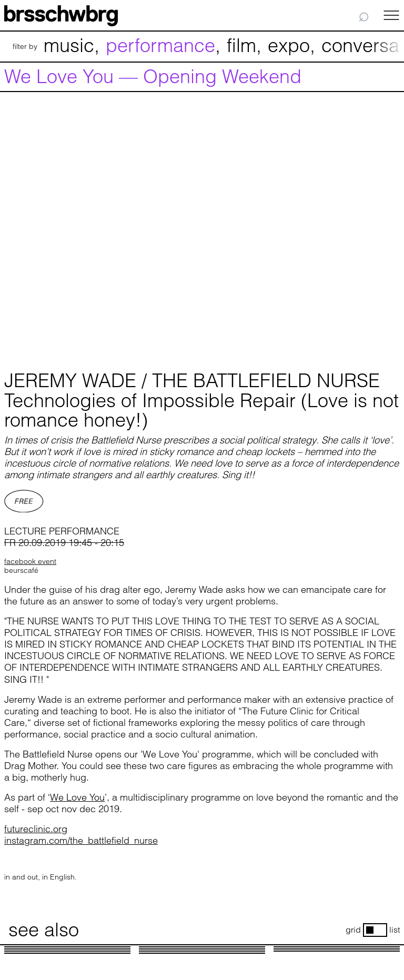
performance (160, 45)
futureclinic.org (36, 829)
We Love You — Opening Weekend (153, 77)
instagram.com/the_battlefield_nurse (81, 840)
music (69, 45)
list (395, 930)
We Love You (77, 797)
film (241, 45)
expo (289, 45)
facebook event (30, 561)
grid (353, 930)
